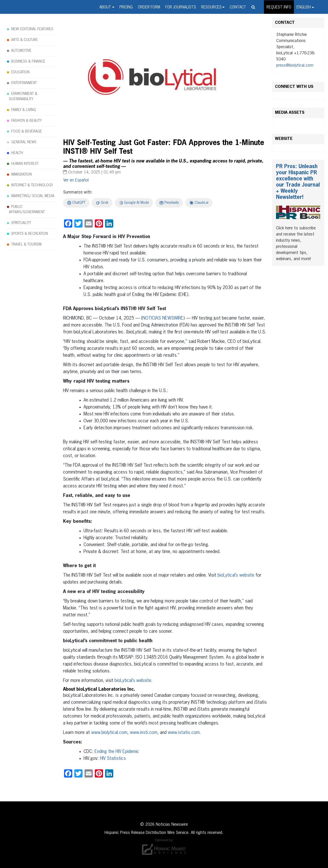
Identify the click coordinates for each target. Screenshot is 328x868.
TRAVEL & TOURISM (26, 244)
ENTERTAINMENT (24, 83)
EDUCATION (20, 72)
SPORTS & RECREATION (30, 234)
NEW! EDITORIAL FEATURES (32, 29)
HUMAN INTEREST (25, 164)
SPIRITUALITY (21, 223)
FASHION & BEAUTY (27, 121)
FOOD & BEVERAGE (27, 131)
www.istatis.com (183, 733)
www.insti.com (143, 733)
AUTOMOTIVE (21, 51)
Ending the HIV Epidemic (116, 752)
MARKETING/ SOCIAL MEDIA (33, 196)
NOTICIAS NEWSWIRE (163, 318)
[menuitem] (305, 7)
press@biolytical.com (295, 66)
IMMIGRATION (22, 175)
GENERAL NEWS (24, 142)
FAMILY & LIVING (24, 110)
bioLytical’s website (235, 575)
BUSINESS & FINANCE (28, 62)
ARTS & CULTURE (25, 40)
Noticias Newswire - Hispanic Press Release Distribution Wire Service (27, 7)
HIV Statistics (112, 759)
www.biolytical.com (109, 733)
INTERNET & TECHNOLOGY (32, 185)
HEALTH (17, 153)
